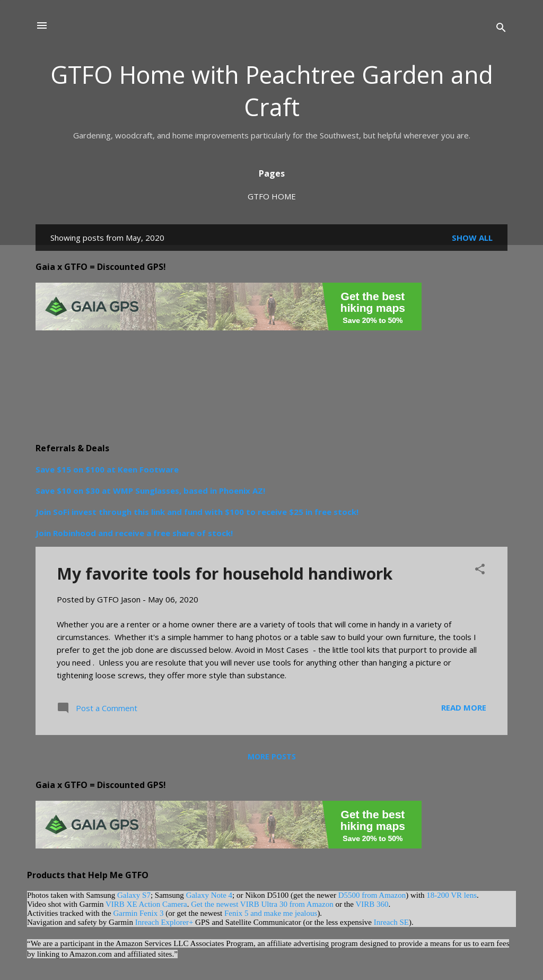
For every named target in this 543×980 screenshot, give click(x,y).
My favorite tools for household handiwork (225, 574)
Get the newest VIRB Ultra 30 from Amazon (262, 904)
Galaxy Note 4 (209, 895)
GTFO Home (272, 196)
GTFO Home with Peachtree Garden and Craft (272, 91)
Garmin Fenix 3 (138, 913)
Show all (472, 238)
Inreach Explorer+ (164, 922)
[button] (480, 571)
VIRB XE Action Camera (146, 904)
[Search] (501, 29)
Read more (464, 707)
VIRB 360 (372, 904)
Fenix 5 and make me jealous (271, 913)
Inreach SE (391, 922)
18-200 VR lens (452, 895)
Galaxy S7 (134, 895)
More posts (272, 756)
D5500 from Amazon (372, 895)
